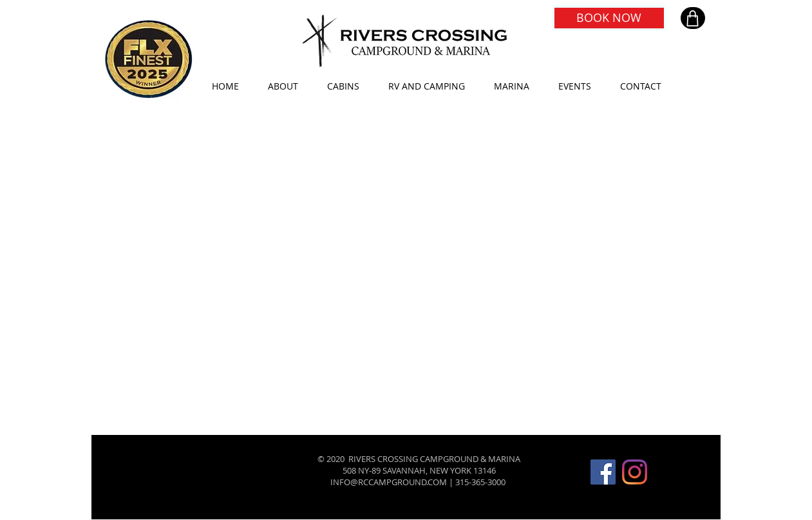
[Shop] (693, 18)
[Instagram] (635, 472)
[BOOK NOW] (609, 18)
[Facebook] (603, 472)
